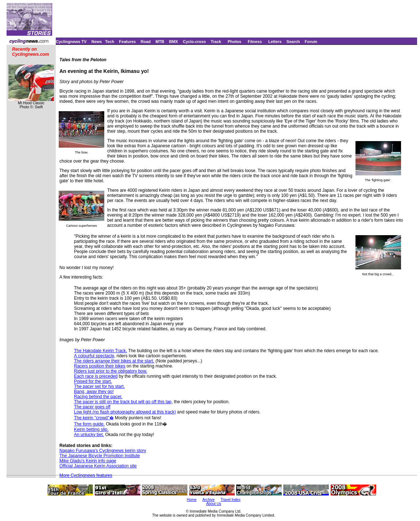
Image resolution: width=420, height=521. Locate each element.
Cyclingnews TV (71, 42)
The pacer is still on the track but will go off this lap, (123, 402)
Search (293, 42)
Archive (208, 500)
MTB (160, 42)
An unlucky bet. (89, 435)
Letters (275, 42)
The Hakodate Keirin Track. (100, 351)
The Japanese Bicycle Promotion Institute (100, 456)
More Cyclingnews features (86, 475)
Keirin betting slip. (91, 429)
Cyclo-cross (195, 42)
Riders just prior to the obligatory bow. (111, 371)
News (97, 42)
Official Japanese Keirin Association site (98, 466)
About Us (213, 504)
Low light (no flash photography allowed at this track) (125, 412)
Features (128, 42)
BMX (174, 42)
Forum (311, 42)
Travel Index (231, 500)
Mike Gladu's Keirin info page (88, 461)
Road (146, 42)
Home (192, 500)
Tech (110, 42)
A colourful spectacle (94, 356)
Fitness (255, 42)
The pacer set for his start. (99, 386)
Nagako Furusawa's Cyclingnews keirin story (103, 451)
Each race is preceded (96, 376)
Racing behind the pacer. (98, 397)
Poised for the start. (93, 381)
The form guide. (89, 424)
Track (216, 42)
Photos (234, 42)
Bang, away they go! (94, 392)
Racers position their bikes (100, 366)
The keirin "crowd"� (94, 418)
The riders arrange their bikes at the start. (114, 361)
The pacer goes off (92, 407)
